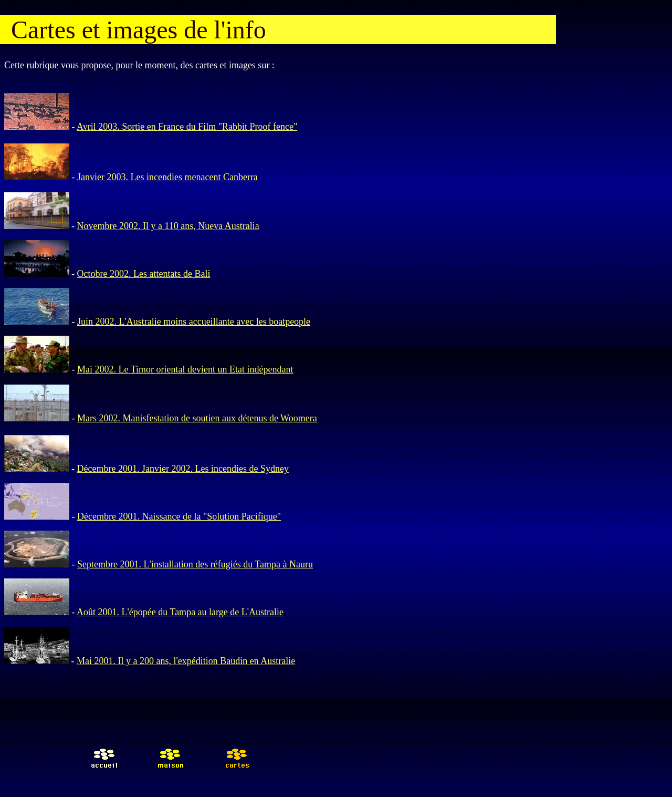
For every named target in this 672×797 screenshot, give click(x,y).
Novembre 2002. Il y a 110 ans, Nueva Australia (168, 226)
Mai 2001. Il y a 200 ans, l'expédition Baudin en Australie (186, 661)
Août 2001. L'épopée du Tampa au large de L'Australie (180, 612)
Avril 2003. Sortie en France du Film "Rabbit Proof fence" (187, 127)
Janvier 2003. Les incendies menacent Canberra (167, 177)
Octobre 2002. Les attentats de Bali (144, 274)
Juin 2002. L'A (105, 322)
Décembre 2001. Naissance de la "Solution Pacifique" (179, 516)
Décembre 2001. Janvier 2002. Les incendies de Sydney (183, 469)
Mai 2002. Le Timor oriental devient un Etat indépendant (185, 369)
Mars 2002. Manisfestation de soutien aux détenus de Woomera (197, 418)
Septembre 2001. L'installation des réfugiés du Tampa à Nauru (195, 564)
